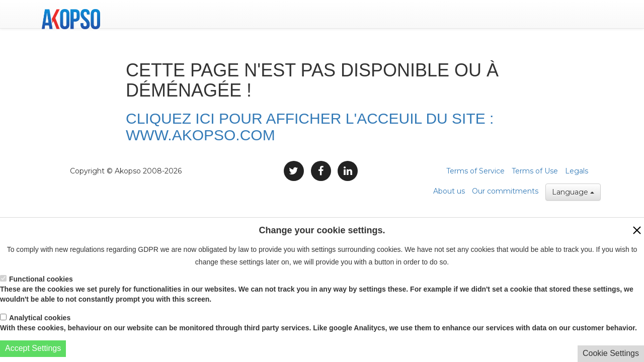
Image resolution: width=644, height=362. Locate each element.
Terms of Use (535, 171)
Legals (577, 171)
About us (449, 191)
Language (573, 192)
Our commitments (505, 191)
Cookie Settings (611, 353)
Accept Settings (33, 348)
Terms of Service (475, 171)
